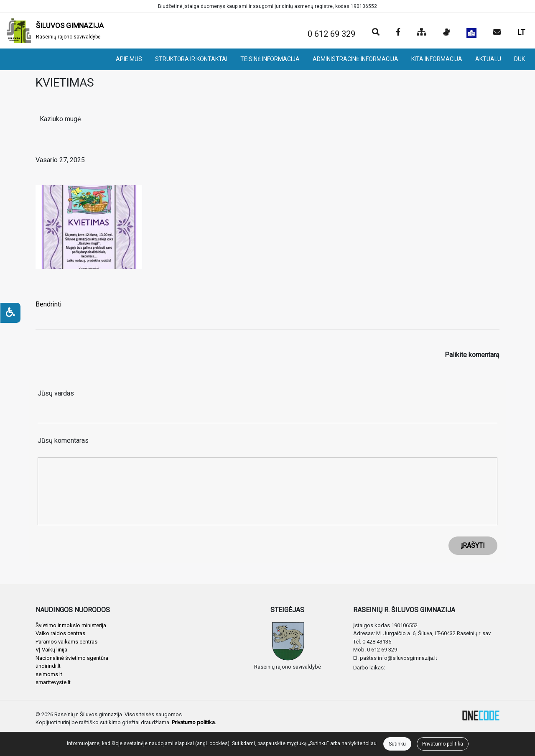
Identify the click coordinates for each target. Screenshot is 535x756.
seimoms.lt (49, 674)
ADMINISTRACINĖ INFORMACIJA (355, 59)
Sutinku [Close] (397, 744)
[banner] (56, 31)
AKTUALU (488, 59)
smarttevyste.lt (53, 682)
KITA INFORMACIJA (437, 59)
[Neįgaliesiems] (10, 313)
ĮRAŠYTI (473, 545)
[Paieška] (376, 33)
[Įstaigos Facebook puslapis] (398, 33)
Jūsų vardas (56, 393)
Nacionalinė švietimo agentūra (72, 658)
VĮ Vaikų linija (51, 650)
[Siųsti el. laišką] (497, 33)
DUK (520, 59)
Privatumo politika (443, 744)
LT (521, 32)
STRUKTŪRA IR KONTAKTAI (191, 59)
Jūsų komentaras (63, 441)
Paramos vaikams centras (66, 642)
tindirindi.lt (48, 666)
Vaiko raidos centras (60, 633)
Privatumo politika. (194, 722)
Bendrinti (48, 304)
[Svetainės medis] (422, 33)
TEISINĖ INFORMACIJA (270, 59)
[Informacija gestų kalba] (446, 33)
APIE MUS (129, 59)
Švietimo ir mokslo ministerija (71, 625)
